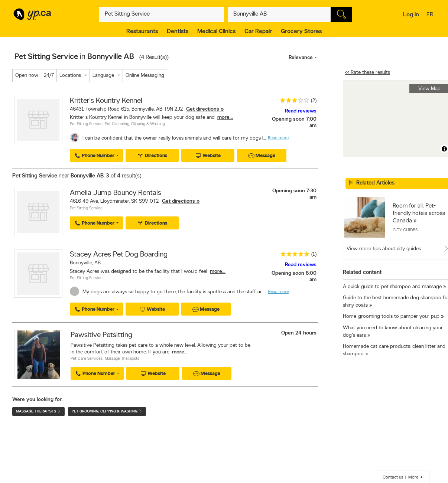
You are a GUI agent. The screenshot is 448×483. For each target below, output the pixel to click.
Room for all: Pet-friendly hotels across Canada (419, 213)
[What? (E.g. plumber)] (162, 14)
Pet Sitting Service (86, 124)
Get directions (203, 109)
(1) (314, 254)
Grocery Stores (301, 32)
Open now (27, 76)
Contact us (393, 477)
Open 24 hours (299, 333)
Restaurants (142, 32)
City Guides (405, 230)
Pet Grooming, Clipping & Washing (135, 124)
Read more (278, 138)
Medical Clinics (216, 32)
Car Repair (258, 32)
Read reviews (301, 111)
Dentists (178, 32)
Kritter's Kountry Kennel (106, 101)
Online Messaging (145, 76)
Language (103, 76)
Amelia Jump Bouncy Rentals (116, 193)
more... (225, 118)
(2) (314, 101)
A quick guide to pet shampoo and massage (392, 287)
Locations (70, 76)
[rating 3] (293, 102)
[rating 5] (293, 256)
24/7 (49, 76)
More (413, 477)
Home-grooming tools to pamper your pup (391, 316)
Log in (411, 15)
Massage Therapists (122, 359)
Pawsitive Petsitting (101, 335)
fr (431, 15)
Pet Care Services (87, 359)
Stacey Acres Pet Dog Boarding (119, 255)
